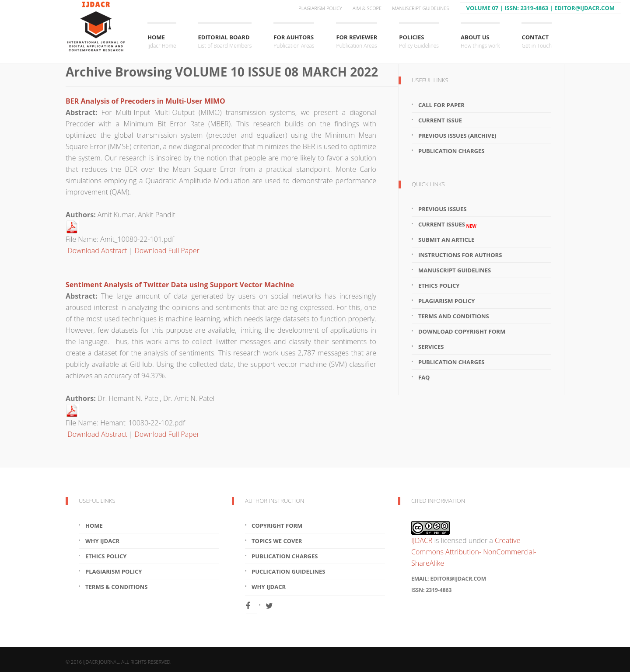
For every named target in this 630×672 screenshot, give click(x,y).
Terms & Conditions (116, 587)
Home (162, 42)
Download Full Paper (167, 251)
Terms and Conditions (454, 316)
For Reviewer (357, 42)
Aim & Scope (367, 8)
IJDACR (422, 540)
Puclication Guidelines (288, 571)
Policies (419, 42)
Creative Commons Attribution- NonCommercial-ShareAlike (474, 552)
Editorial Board (225, 42)
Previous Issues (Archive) (457, 136)
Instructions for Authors (460, 255)
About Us (480, 42)
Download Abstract (97, 251)
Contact (537, 42)
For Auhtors (294, 42)
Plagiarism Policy (320, 8)
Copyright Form (277, 526)
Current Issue (440, 120)
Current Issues (447, 225)
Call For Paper (441, 105)
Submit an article (446, 240)
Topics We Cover (277, 541)
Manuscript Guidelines (420, 8)
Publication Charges (451, 151)
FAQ (424, 377)
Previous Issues (442, 209)
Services (431, 347)
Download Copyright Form (462, 331)
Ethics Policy (439, 286)
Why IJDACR (102, 541)
